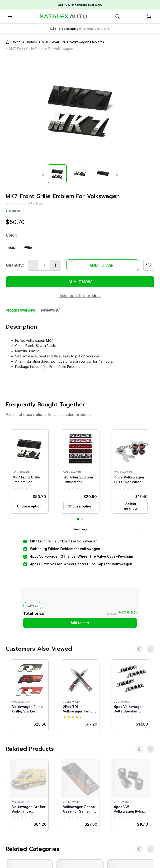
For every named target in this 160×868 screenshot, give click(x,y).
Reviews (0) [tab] (51, 310)
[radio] (7, 203)
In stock (13, 211)
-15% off (33, 606)
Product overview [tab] (20, 310)
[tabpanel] (80, 344)
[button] (29, 472)
